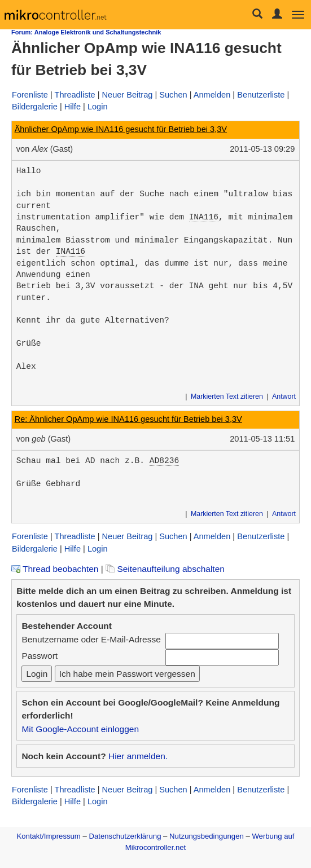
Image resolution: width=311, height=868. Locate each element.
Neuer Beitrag (128, 95)
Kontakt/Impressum (48, 836)
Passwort (40, 656)
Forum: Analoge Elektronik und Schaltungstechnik (86, 32)
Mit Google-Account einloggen (80, 729)
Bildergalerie (35, 107)
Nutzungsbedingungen (207, 836)
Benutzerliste (261, 95)
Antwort (284, 396)
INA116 (204, 217)
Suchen (173, 95)
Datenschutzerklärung (125, 836)
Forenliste (30, 95)
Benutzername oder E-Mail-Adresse (91, 639)
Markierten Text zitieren (227, 396)
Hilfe (73, 107)
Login (98, 107)
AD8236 (164, 461)
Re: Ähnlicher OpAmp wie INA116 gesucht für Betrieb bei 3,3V (128, 419)
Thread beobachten (55, 569)
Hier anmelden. (138, 756)
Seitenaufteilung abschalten (165, 569)
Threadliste (75, 95)
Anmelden (212, 95)
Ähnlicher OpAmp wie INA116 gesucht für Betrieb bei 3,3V (121, 129)
